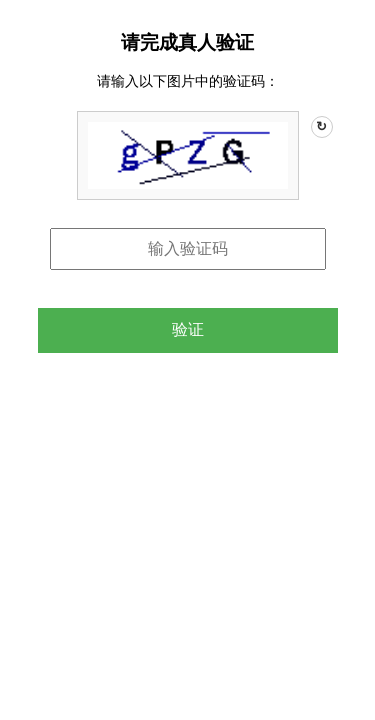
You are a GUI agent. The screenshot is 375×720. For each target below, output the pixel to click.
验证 (188, 329)
